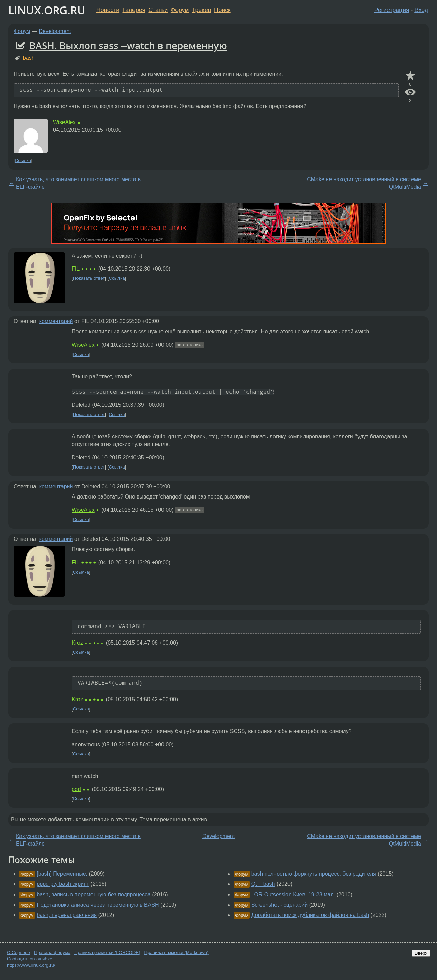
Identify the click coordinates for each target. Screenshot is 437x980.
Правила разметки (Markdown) (176, 953)
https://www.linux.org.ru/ (31, 965)
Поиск (222, 10)
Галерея (134, 10)
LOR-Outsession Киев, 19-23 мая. (293, 895)
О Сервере (18, 953)
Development (55, 31)
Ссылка (23, 161)
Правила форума (52, 953)
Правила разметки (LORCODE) (107, 953)
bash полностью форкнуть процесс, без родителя (314, 874)
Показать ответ (89, 278)
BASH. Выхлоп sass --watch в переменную (128, 45)
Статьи (158, 10)
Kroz (77, 643)
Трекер (202, 10)
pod (76, 789)
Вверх (421, 953)
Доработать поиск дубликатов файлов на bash (310, 915)
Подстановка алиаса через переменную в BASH (98, 905)
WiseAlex (64, 122)
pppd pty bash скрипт (63, 884)
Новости (108, 10)
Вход (421, 10)
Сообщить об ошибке (30, 959)
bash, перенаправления (67, 915)
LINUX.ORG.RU (47, 10)
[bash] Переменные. (62, 874)
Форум (180, 10)
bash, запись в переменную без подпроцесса (94, 895)
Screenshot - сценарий (280, 905)
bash (29, 58)
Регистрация (392, 10)
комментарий (56, 321)
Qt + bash (263, 884)
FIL (76, 269)
